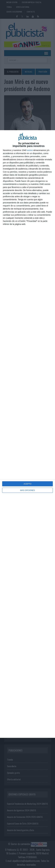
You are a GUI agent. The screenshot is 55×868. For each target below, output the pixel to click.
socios (30, 150)
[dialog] (27, 434)
